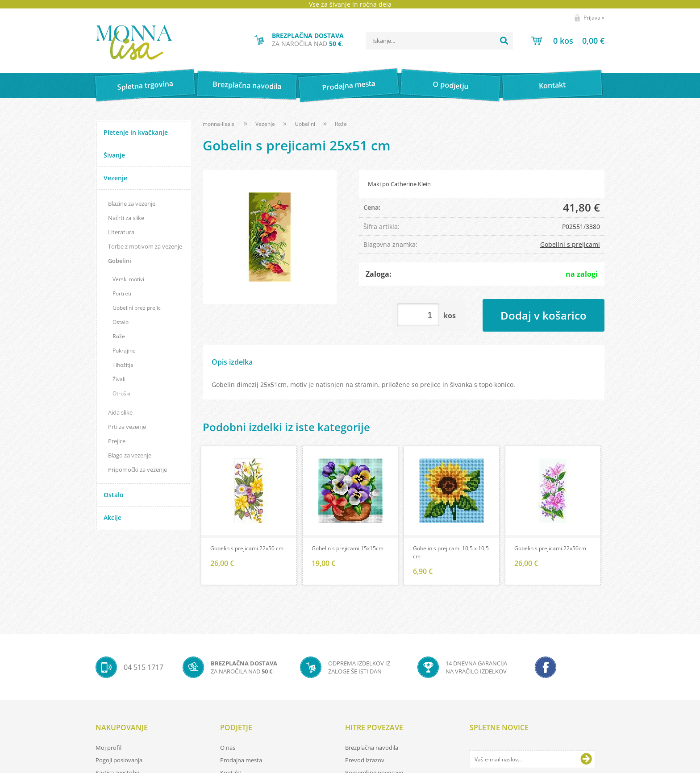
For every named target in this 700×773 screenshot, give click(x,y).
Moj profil (108, 748)
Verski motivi (128, 279)
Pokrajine (124, 351)
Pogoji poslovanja (119, 760)
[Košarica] (568, 41)
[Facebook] (546, 667)
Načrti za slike (126, 218)
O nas (228, 748)
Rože (119, 336)
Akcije (112, 517)
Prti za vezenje (127, 427)
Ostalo (121, 322)
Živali (119, 379)
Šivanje (114, 155)
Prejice (117, 441)
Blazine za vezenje (132, 204)
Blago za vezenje (130, 455)
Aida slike (120, 412)
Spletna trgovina (145, 85)
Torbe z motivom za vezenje (145, 246)
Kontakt (552, 85)
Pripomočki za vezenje (137, 470)
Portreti (122, 293)
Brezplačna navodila (247, 85)
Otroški (121, 393)
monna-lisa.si (219, 124)
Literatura (121, 232)
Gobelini (120, 261)
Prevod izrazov (365, 760)
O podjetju (450, 85)
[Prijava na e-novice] (586, 759)
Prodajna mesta (348, 85)
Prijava (594, 18)
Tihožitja (123, 365)
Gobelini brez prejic (137, 308)
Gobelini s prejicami (570, 244)
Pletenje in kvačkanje (136, 132)
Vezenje (115, 178)
